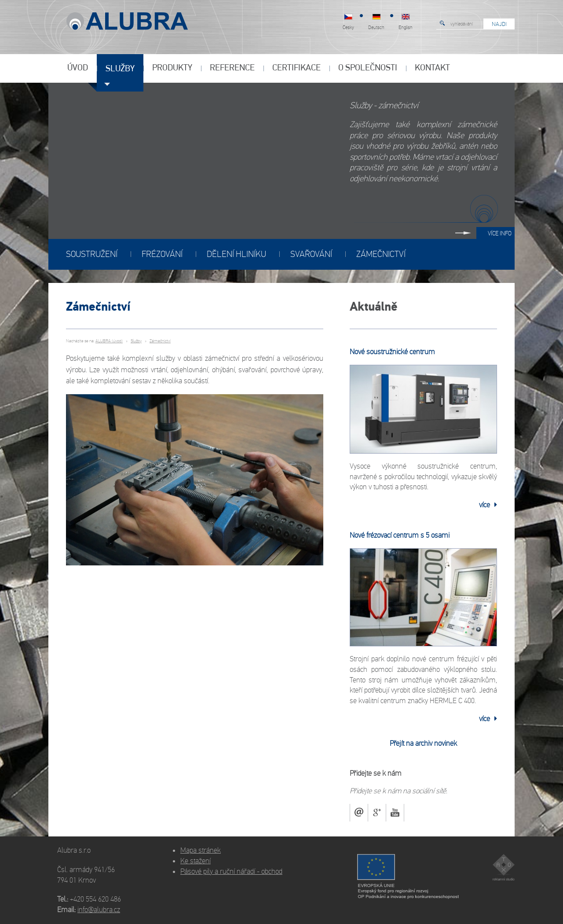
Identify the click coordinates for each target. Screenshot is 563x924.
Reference (232, 68)
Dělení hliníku (236, 254)
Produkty (172, 68)
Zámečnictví (381, 254)
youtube (395, 813)
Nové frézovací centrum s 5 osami (400, 535)
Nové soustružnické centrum (392, 352)
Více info (500, 233)
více (488, 505)
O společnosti (368, 68)
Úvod (78, 68)
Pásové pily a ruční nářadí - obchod (231, 871)
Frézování (162, 254)
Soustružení (92, 254)
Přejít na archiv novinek (423, 743)
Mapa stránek (201, 850)
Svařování (311, 254)
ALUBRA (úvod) (109, 341)
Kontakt (432, 68)
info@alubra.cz (99, 910)
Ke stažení (196, 861)
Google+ (377, 813)
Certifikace (296, 68)
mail (359, 813)
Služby (120, 69)
